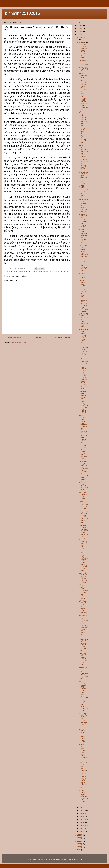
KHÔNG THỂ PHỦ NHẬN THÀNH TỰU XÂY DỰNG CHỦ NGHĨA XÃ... (83, 337)
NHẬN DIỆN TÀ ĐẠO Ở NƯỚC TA (83, 463)
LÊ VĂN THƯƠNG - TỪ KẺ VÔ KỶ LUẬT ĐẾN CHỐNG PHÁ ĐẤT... (84, 407)
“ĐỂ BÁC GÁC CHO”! (82, 276)
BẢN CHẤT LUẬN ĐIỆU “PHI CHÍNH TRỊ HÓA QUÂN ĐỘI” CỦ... (84, 151)
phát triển (57, 272)
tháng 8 (82, 813)
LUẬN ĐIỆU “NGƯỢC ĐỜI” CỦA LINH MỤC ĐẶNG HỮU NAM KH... (83, 531)
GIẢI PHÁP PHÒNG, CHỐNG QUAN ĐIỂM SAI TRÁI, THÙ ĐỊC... (83, 782)
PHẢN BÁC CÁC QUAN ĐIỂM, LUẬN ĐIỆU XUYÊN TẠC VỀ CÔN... (83, 135)
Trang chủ (37, 338)
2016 (79, 847)
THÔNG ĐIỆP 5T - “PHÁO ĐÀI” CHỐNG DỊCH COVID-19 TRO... (84, 704)
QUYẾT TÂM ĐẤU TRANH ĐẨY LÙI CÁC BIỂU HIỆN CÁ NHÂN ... (83, 474)
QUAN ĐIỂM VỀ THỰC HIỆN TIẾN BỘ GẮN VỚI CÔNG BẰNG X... (84, 578)
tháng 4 (82, 822)
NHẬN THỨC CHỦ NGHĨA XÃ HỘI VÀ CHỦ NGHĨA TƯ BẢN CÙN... (83, 320)
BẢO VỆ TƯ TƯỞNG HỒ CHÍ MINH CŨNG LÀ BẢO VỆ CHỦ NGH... (83, 688)
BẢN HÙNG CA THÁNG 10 (84, 69)
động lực (35, 272)
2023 (79, 29)
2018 (79, 841)
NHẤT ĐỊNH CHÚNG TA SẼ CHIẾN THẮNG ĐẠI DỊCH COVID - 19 (84, 192)
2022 (79, 32)
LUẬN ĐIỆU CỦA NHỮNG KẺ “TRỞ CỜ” (83, 395)
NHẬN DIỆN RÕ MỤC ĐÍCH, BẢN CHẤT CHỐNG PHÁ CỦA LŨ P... (84, 437)
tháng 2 (82, 828)
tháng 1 (82, 831)
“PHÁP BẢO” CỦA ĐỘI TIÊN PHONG (83, 495)
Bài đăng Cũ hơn (62, 338)
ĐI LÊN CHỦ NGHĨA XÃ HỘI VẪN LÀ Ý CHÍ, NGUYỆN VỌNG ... (83, 164)
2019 (79, 838)
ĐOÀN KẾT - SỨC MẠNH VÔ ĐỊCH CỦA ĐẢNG (83, 486)
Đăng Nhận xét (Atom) (18, 342)
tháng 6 (82, 816)
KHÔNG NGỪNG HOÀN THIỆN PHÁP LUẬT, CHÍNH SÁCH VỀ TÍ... (83, 752)
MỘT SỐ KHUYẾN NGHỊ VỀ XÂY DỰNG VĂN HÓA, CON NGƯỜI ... (83, 546)
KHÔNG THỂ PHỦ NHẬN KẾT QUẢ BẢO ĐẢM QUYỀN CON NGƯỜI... (84, 236)
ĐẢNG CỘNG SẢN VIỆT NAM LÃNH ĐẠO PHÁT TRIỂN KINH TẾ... (84, 768)
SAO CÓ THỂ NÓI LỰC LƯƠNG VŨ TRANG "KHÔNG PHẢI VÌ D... (84, 720)
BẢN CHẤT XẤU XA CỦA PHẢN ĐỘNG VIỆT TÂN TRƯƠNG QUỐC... (83, 422)
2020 (79, 835)
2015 (79, 850)
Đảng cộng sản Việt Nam (17, 272)
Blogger (79, 859)
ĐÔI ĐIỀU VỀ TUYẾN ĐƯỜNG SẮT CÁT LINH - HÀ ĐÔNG (83, 266)
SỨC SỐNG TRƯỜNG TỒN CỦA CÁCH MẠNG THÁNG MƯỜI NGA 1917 (84, 382)
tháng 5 (82, 819)
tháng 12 (82, 37)
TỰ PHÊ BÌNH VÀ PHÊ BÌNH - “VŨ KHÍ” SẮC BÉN (83, 505)
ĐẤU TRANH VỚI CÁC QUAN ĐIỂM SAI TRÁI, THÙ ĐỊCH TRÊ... (83, 178)
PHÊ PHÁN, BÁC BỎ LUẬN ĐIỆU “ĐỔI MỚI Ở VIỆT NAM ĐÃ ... (83, 673)
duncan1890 (63, 859)
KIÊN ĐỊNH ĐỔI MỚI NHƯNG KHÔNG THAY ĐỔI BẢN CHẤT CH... (84, 659)
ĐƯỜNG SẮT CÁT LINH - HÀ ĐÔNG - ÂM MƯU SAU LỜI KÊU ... (83, 367)
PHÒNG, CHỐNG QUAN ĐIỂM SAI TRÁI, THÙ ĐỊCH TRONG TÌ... (83, 797)
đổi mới (29, 272)
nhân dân (50, 272)
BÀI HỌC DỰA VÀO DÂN (83, 76)
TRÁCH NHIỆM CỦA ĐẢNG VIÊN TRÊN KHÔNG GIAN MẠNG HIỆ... (82, 289)
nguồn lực (42, 272)
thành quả (64, 272)
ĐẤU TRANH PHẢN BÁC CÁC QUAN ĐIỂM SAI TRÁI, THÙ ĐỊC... (83, 353)
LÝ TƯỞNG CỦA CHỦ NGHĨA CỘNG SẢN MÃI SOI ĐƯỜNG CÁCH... (83, 220)
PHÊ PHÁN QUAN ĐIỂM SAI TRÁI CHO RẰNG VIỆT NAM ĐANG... (83, 306)
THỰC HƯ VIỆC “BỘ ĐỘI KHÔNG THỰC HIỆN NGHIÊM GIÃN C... (83, 452)
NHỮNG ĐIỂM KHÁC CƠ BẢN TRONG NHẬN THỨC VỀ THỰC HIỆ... (83, 563)
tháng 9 (82, 810)
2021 (79, 35)
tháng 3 (82, 825)
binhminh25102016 (22, 13)
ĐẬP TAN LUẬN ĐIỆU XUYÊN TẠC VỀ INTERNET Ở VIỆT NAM (83, 119)
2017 (79, 844)
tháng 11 (82, 42)
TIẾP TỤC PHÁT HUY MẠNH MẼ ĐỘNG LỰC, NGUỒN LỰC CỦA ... (84, 630)
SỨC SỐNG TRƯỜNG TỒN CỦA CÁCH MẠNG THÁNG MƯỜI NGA (83, 51)
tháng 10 (82, 807)
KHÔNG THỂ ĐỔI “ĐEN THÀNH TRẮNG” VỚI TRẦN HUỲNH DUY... (83, 517)
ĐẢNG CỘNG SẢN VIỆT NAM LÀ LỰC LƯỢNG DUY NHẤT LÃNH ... (84, 205)
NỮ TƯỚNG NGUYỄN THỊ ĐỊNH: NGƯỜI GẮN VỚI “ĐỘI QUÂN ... (83, 607)
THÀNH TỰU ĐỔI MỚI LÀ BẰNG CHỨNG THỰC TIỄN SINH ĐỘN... (83, 645)
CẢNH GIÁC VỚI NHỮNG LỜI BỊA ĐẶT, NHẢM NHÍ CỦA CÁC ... (83, 252)
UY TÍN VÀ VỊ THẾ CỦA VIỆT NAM (83, 62)
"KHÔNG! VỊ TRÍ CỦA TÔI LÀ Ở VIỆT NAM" (84, 618)
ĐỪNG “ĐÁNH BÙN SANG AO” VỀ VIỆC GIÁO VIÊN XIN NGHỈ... (83, 592)
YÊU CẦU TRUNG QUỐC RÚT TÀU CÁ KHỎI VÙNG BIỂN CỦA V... (83, 103)
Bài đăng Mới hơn (12, 338)
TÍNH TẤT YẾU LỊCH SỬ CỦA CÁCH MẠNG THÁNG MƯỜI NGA (83, 87)
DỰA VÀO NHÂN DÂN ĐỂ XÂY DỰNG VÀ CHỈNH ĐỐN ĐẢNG (83, 736)
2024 (79, 26)
